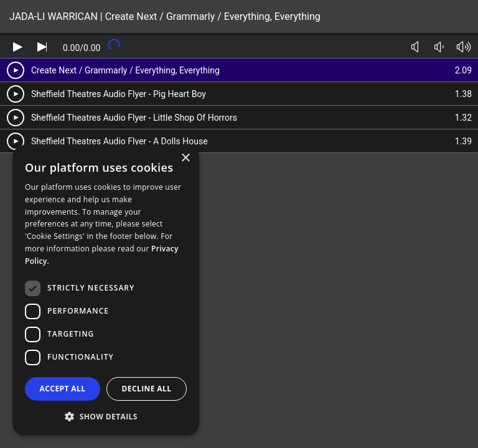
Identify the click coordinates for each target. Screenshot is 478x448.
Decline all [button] (147, 389)
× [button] (185, 158)
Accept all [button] (63, 389)
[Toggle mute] (415, 47)
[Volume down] (439, 47)
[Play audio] (18, 47)
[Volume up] (463, 47)
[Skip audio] (42, 47)
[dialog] (106, 290)
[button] (106, 416)
